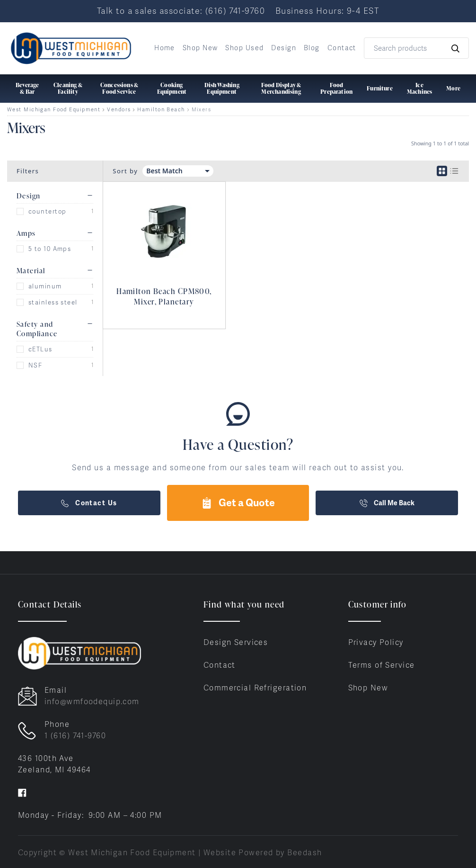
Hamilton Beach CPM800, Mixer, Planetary (164, 296)
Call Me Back (387, 503)
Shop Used (244, 48)
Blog (312, 48)
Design (284, 48)
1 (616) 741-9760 (75, 736)
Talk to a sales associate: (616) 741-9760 (181, 11)
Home (165, 48)
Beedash (304, 853)
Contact (342, 48)
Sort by (125, 171)
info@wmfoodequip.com (92, 702)
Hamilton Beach (161, 110)
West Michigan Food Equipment (54, 110)
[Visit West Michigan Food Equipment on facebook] (22, 792)
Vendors (119, 110)
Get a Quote (238, 503)
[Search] (416, 48)
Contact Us (89, 503)
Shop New (200, 48)
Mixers (202, 110)
